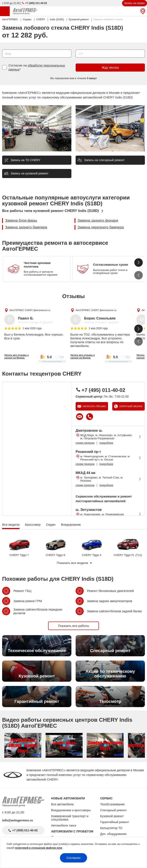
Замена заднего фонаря (98, 220)
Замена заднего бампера (26, 227)
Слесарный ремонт (113, 810)
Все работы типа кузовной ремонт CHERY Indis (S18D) (51, 211)
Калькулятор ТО (111, 828)
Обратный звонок (130, 406)
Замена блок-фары (21, 220)
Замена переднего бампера (101, 227)
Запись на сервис (135, 3)
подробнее (106, 443)
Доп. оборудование (113, 834)
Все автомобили (62, 804)
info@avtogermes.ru (18, 820)
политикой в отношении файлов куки (39, 848)
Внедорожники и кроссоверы (71, 810)
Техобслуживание (112, 804)
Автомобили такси (64, 825)
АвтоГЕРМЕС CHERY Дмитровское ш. (30, 310)
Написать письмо (94, 406)
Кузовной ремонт (112, 816)
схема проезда (85, 443)
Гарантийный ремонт (115, 822)
